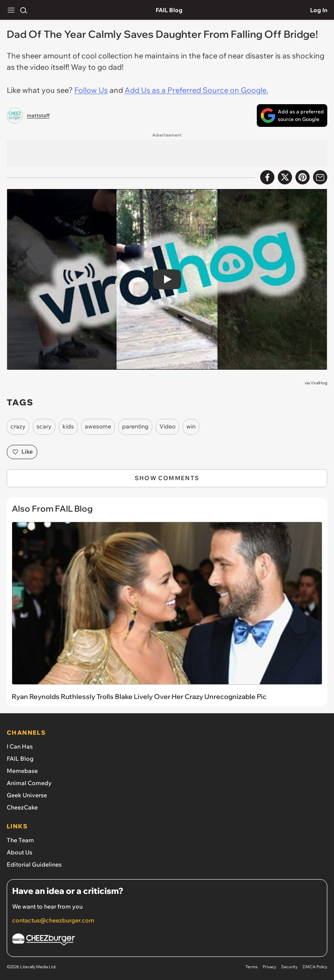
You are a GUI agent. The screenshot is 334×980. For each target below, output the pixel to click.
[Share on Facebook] (267, 177)
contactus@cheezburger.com (53, 920)
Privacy (269, 967)
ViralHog (319, 383)
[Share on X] (285, 177)
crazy (18, 426)
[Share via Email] (320, 177)
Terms (252, 967)
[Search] (23, 10)
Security (289, 967)
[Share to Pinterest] (303, 177)
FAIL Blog (169, 10)
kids (68, 426)
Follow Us (91, 90)
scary (44, 426)
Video (167, 426)
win (191, 426)
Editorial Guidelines (34, 864)
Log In (319, 10)
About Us (20, 852)
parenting (135, 426)
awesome (98, 426)
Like (22, 452)
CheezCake (22, 807)
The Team (20, 840)
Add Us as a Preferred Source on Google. (196, 90)
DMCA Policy (315, 967)
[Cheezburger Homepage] (167, 941)
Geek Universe (27, 795)
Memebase (22, 771)
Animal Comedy (29, 783)
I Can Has (20, 746)
